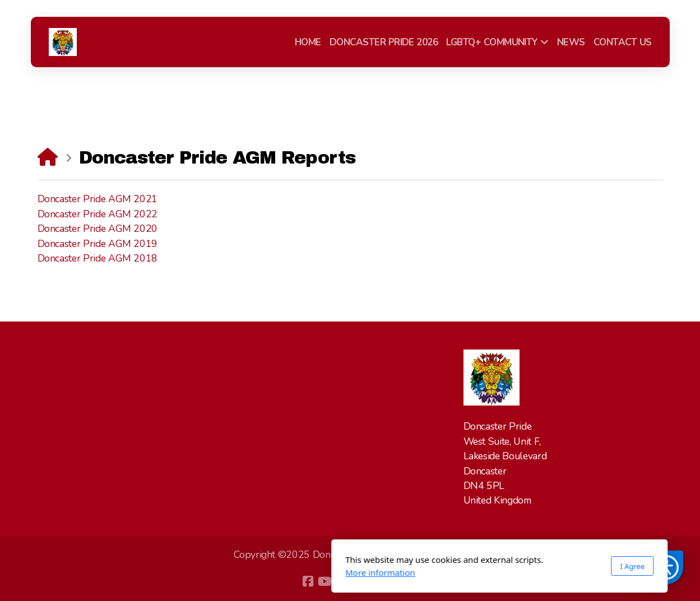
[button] (666, 567)
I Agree (483, 566)
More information (231, 572)
